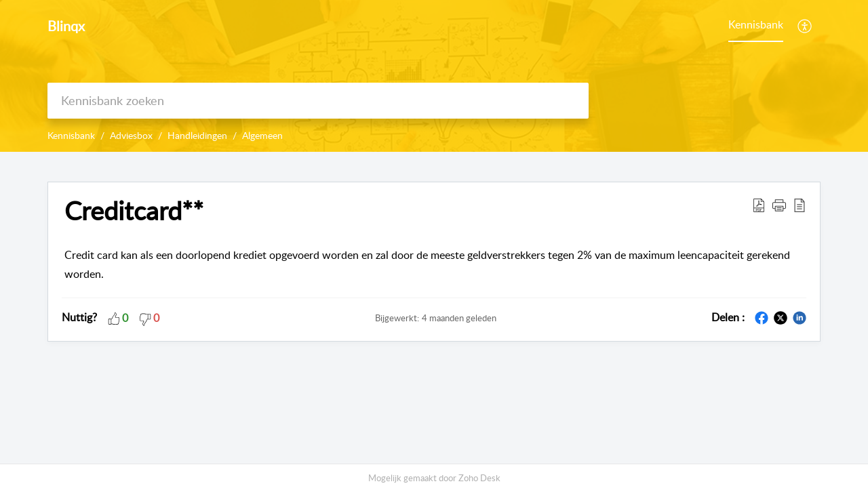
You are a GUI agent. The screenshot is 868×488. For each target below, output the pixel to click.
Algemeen (262, 135)
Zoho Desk (479, 478)
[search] (318, 101)
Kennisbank (756, 24)
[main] (434, 309)
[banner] (434, 76)
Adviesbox (131, 135)
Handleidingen (197, 135)
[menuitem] (756, 26)
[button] (805, 26)
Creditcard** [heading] (134, 211)
